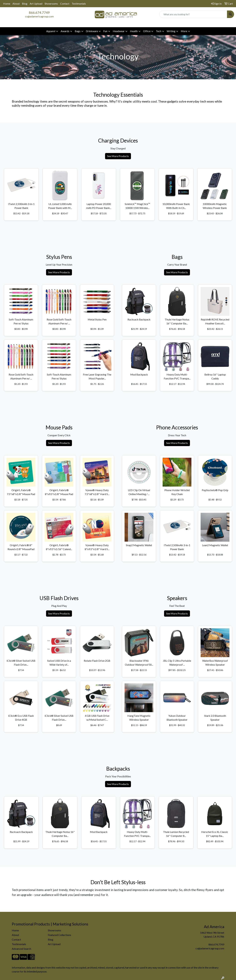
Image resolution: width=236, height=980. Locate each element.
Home (7, 4)
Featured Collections (59, 935)
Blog (25, 4)
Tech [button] (159, 31)
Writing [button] (171, 31)
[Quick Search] (193, 14)
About (16, 4)
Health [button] (134, 31)
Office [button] (147, 31)
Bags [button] (78, 31)
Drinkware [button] (92, 31)
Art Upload (36, 4)
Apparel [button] (51, 31)
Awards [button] (65, 31)
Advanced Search (21, 949)
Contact (65, 4)
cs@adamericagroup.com (39, 16)
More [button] (184, 31)
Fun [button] (105, 31)
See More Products (118, 156)
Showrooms (51, 4)
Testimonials (79, 4)
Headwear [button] (119, 31)
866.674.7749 (39, 12)
